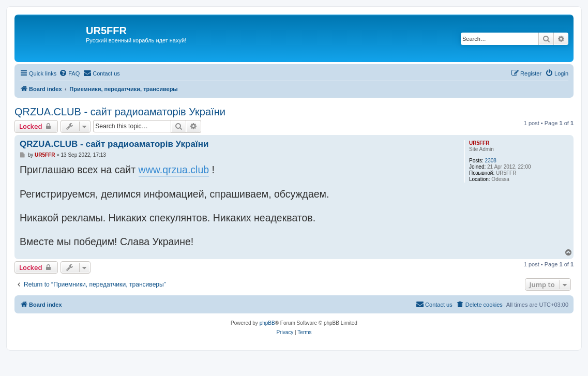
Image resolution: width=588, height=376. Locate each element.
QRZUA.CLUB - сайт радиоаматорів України (120, 112)
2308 (491, 161)
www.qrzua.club (174, 170)
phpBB (267, 323)
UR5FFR (479, 143)
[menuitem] (69, 73)
